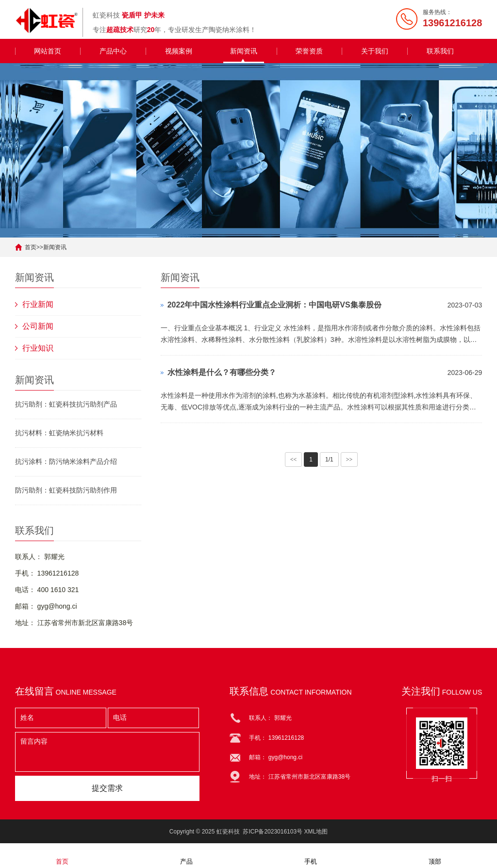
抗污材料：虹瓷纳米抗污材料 (59, 433)
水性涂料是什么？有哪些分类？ (222, 372)
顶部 (435, 855)
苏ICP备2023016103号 (273, 832)
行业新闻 (38, 304)
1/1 (329, 460)
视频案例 (179, 51)
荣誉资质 (309, 51)
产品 (186, 855)
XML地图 (316, 832)
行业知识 (38, 348)
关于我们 (375, 51)
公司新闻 (38, 326)
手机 (311, 855)
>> (349, 460)
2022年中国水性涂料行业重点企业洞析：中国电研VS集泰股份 (274, 305)
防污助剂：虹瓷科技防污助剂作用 (66, 490)
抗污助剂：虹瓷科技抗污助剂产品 (66, 404)
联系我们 (440, 51)
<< (294, 460)
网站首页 (48, 51)
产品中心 (113, 51)
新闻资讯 (244, 51)
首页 (31, 247)
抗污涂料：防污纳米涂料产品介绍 (66, 461)
